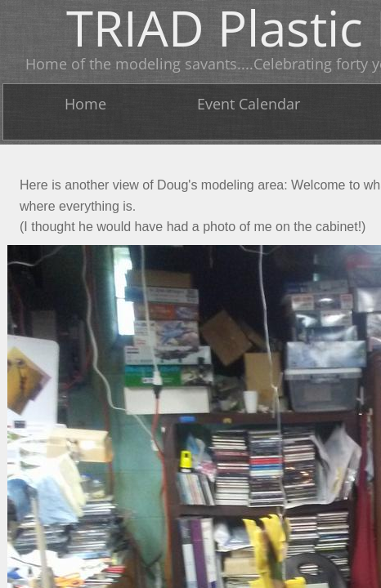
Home (85, 104)
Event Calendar (249, 104)
